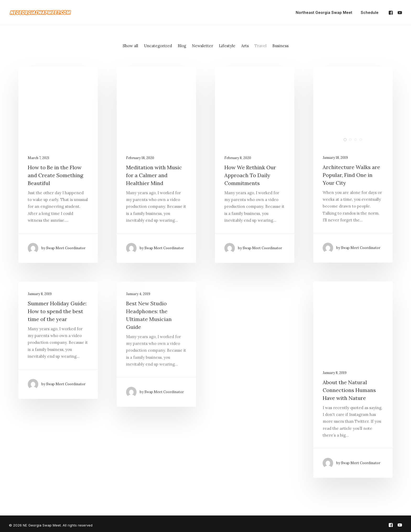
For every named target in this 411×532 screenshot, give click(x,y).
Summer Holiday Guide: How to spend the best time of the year (57, 311)
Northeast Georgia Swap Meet (324, 12)
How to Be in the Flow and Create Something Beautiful (55, 175)
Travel (261, 46)
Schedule (370, 12)
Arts (245, 46)
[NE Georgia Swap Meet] (40, 13)
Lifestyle (227, 46)
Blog (182, 46)
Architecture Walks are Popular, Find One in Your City (351, 175)
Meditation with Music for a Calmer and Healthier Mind (154, 175)
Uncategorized (158, 46)
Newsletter (202, 46)
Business (280, 46)
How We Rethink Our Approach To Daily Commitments (250, 175)
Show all (130, 46)
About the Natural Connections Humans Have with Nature (349, 390)
